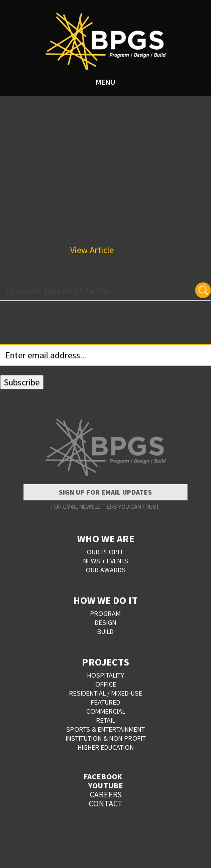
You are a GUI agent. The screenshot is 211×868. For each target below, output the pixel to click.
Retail (106, 720)
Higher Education (106, 747)
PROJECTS (105, 662)
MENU (105, 82)
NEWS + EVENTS (106, 561)
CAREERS (106, 794)
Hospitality (106, 675)
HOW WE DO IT (105, 600)
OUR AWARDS (106, 570)
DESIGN (105, 622)
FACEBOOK (103, 776)
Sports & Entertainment (105, 729)
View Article (92, 250)
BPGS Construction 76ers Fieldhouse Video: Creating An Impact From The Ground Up (98, 171)
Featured (105, 702)
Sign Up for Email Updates (105, 492)
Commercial (106, 711)
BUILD (105, 631)
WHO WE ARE (106, 538)
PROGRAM (105, 613)
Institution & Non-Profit (106, 738)
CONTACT (106, 803)
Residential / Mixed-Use (106, 693)
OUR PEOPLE (105, 552)
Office (106, 684)
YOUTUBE (106, 785)
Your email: (21, 339)
